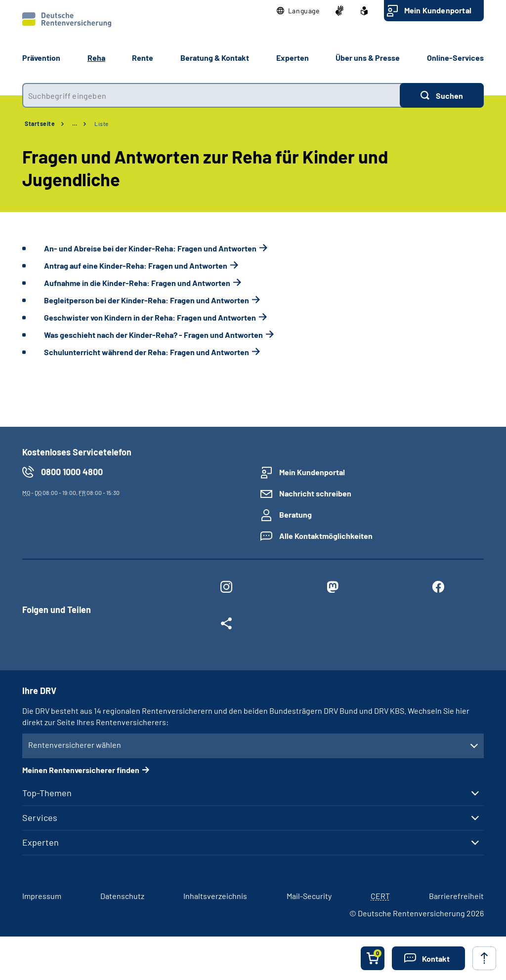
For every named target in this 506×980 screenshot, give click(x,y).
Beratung (295, 514)
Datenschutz (122, 896)
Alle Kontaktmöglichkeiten (326, 536)
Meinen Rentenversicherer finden (81, 770)
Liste (102, 123)
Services (40, 817)
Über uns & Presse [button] (368, 58)
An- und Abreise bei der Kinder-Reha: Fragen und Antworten (150, 248)
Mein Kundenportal (438, 10)
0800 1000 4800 (72, 472)
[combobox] (211, 95)
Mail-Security (309, 896)
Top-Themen (47, 793)
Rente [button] (143, 58)
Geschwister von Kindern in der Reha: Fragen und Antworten (150, 317)
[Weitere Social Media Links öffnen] (226, 625)
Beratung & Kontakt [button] (215, 58)
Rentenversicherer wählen (75, 745)
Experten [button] (293, 58)
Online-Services (455, 58)
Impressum (42, 896)
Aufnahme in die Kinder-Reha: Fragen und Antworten (137, 283)
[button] (298, 11)
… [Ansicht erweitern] (75, 123)
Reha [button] (96, 58)
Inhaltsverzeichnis (215, 896)
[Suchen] (442, 95)
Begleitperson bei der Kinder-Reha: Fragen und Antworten (147, 300)
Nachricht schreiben (315, 493)
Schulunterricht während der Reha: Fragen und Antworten (147, 352)
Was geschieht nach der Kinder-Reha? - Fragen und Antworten (153, 335)
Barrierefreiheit (456, 896)
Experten (41, 842)
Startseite (40, 123)
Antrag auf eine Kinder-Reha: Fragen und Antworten (136, 265)
